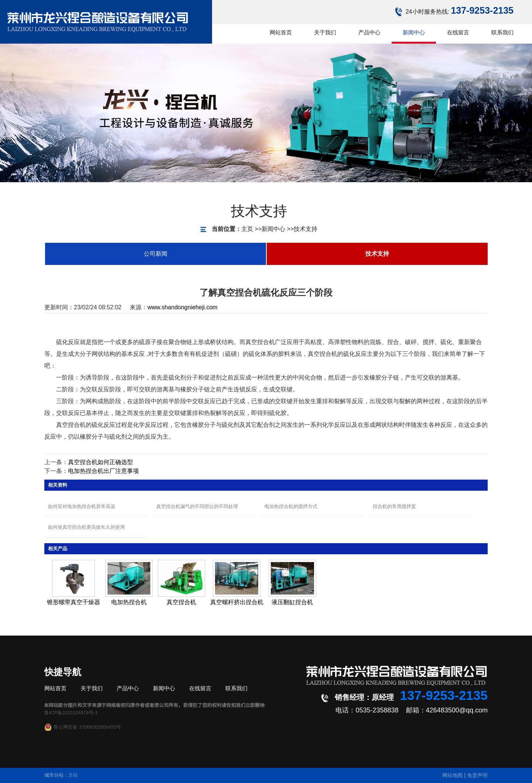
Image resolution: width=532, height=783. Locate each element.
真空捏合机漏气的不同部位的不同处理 (197, 506)
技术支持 (285, 229)
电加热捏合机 (129, 602)
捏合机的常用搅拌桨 (394, 506)
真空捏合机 (181, 602)
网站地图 (453, 775)
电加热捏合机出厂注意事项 (103, 471)
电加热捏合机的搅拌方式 (291, 506)
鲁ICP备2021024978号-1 (71, 713)
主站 (73, 775)
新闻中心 (253, 229)
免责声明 (477, 775)
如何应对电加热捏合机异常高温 (82, 506)
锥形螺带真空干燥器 (74, 602)
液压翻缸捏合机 (292, 602)
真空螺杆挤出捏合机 (237, 602)
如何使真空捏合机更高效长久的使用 (86, 527)
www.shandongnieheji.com (182, 307)
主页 (226, 229)
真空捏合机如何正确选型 (100, 462)
